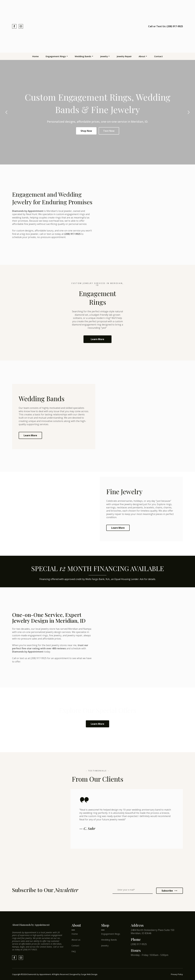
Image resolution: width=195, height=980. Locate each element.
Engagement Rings (56, 56)
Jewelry (104, 56)
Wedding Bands (83, 56)
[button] (14, 26)
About (142, 56)
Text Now (109, 131)
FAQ (74, 951)
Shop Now (86, 131)
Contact (158, 56)
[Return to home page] (97, 26)
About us (76, 940)
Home (35, 56)
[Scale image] (25, 866)
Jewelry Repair (124, 56)
